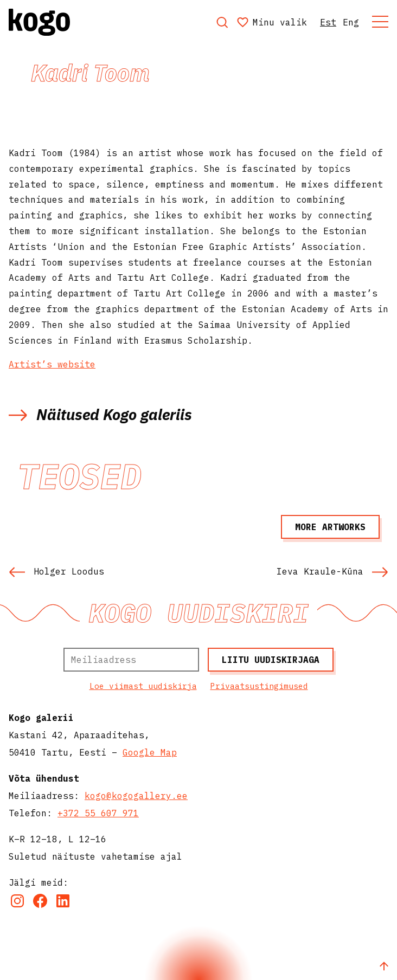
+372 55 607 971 (98, 813)
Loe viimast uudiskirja (143, 686)
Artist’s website (52, 364)
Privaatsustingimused (259, 686)
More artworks (330, 527)
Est (328, 22)
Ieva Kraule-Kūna (332, 571)
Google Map (150, 752)
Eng (351, 22)
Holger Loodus (56, 571)
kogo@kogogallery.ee (136, 796)
